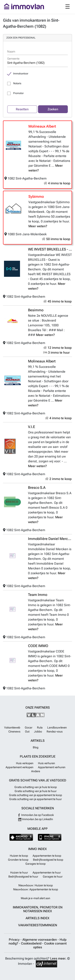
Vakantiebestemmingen (38, 925)
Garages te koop (35, 864)
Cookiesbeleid (32, 943)
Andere (36, 771)
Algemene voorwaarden (40, 940)
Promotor (18, 93)
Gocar (29, 727)
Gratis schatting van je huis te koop (36, 787)
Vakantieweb (12, 727)
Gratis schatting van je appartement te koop (35, 795)
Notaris (17, 83)
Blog (36, 747)
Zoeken (53, 109)
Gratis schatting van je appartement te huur (35, 799)
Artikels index (37, 918)
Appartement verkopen (19, 767)
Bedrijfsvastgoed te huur (23, 877)
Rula (40, 727)
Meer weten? (38, 226)
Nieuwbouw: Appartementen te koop (36, 889)
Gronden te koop (18, 860)
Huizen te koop (19, 856)
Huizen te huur (19, 872)
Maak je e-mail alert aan (35, 898)
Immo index (37, 849)
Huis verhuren (46, 763)
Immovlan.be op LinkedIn (36, 819)
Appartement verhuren (52, 767)
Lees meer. (58, 958)
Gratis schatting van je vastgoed (38, 780)
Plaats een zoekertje (38, 756)
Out (27, 731)
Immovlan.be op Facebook (36, 815)
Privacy (15, 940)
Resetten (22, 109)
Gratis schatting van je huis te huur (36, 791)
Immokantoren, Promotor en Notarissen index (38, 909)
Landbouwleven (57, 727)
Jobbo (38, 731)
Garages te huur (53, 877)
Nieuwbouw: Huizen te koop (36, 885)
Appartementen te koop (47, 856)
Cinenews (14, 731)
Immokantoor (21, 74)
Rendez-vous (55, 731)
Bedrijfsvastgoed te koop (48, 860)
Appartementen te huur (47, 872)
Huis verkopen (25, 763)
